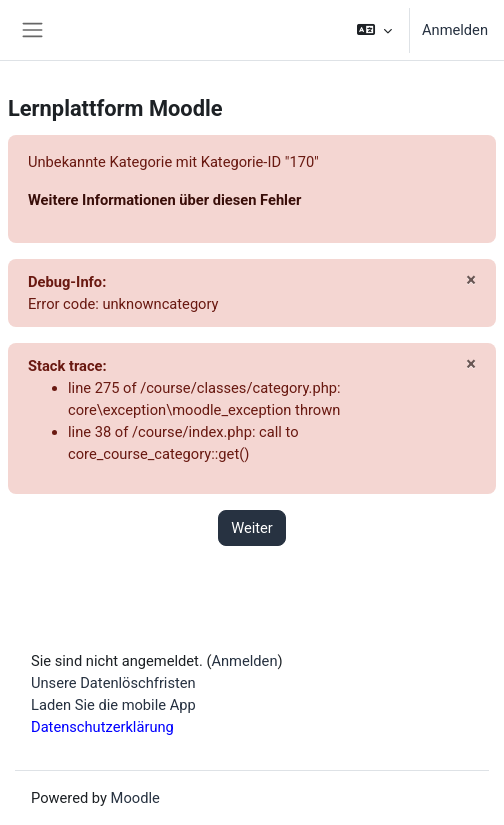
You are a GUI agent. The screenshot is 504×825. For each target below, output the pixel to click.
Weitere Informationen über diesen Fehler (164, 200)
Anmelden (455, 30)
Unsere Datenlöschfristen (113, 683)
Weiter (252, 528)
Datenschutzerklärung (102, 727)
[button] (374, 30)
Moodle (135, 798)
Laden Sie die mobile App (113, 705)
